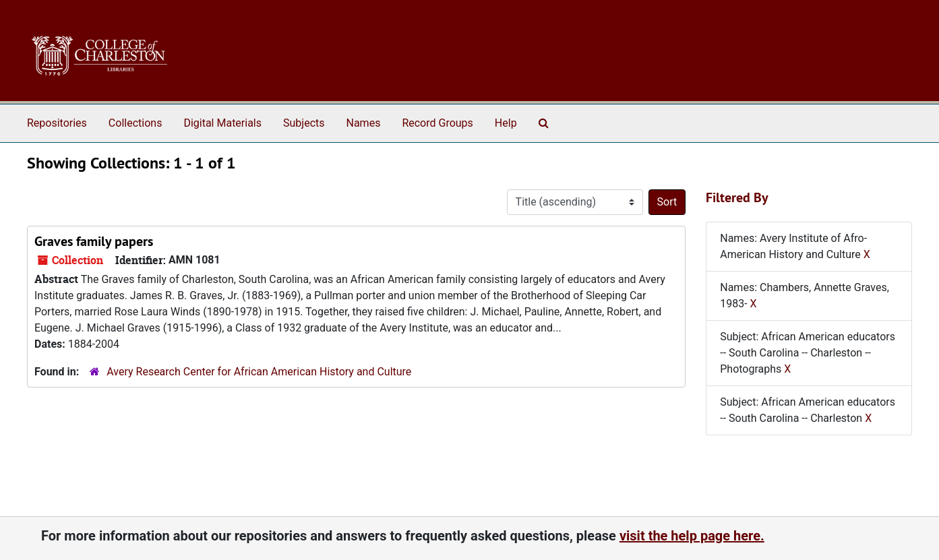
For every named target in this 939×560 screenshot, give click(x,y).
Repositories (57, 123)
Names (364, 123)
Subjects (304, 123)
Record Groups (437, 123)
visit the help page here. (692, 536)
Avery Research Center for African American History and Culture (259, 372)
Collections (135, 123)
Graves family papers (94, 241)
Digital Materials (222, 123)
